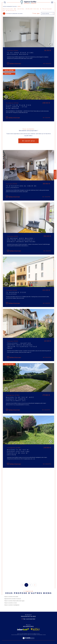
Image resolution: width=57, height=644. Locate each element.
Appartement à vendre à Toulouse (13, 599)
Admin (24, 635)
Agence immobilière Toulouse (10, 7)
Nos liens (28, 635)
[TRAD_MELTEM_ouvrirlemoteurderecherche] (5, 2)
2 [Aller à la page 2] (31, 585)
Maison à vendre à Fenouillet (11, 597)
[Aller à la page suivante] (35, 585)
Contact (55, 175)
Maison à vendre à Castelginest (12, 605)
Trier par (36, 13)
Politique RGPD (39, 635)
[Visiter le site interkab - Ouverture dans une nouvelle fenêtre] (23, 629)
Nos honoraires (33, 635)
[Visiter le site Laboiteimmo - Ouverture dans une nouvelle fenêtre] (28, 640)
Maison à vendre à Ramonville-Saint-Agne (14, 601)
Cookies (44, 635)
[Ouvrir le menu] (52, 2)
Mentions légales (19, 635)
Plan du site (13, 635)
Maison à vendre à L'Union (11, 603)
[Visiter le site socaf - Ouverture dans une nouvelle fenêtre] (35, 629)
